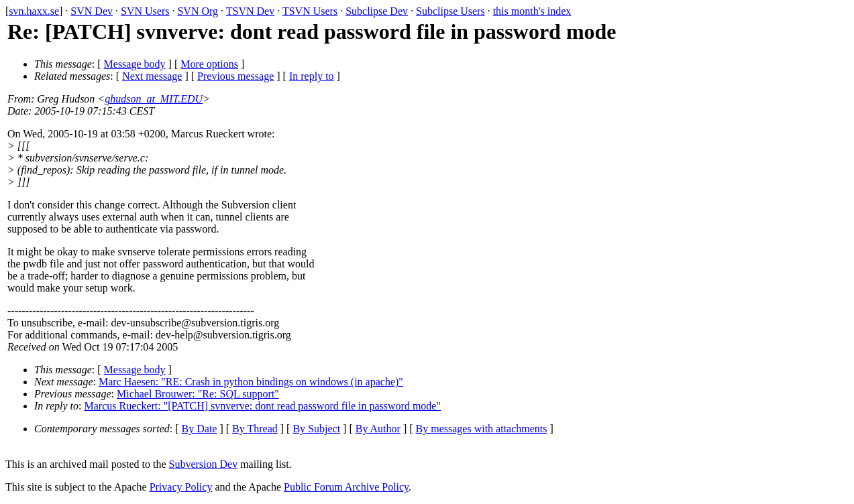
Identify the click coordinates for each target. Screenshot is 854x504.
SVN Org (198, 11)
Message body (135, 64)
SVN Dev (92, 11)
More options (209, 64)
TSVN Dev (250, 11)
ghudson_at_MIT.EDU (154, 99)
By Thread (255, 429)
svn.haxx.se (34, 11)
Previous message (235, 76)
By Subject (316, 429)
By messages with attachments (482, 429)
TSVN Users (310, 11)
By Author (378, 429)
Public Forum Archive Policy (346, 487)
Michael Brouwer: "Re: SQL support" (198, 394)
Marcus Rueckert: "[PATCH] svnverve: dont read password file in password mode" (263, 406)
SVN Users (145, 11)
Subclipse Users (450, 11)
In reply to (312, 76)
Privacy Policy (181, 487)
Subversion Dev (204, 464)
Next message (152, 76)
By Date (200, 429)
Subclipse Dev (377, 11)
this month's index (532, 11)
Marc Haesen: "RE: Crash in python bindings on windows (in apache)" (251, 382)
